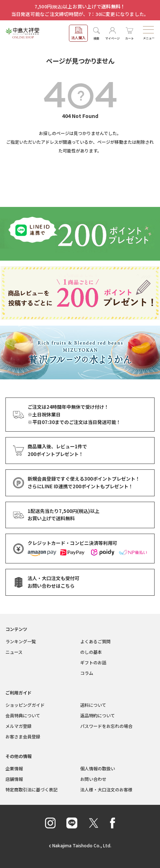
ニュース (14, 652)
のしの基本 (91, 652)
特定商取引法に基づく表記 (32, 789)
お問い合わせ (93, 779)
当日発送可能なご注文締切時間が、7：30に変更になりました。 (80, 14)
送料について (93, 705)
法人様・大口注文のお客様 (106, 789)
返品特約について (98, 715)
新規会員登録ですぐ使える (84, 479)
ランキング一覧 (21, 641)
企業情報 (14, 768)
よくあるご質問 (95, 641)
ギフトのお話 (93, 662)
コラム (87, 673)
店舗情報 (14, 779)
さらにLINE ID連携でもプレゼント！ (80, 487)
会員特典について (23, 715)
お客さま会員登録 (23, 736)
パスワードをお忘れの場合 (106, 726)
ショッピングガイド (25, 705)
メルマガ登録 (19, 726)
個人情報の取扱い (98, 768)
